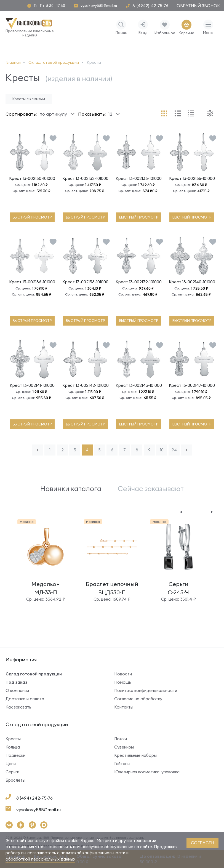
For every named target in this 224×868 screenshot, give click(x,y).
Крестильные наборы (135, 755)
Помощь (123, 682)
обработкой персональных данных (40, 859)
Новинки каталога (71, 489)
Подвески (15, 755)
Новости (123, 674)
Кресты (13, 739)
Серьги (12, 772)
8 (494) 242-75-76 (34, 798)
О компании (17, 690)
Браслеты (15, 780)
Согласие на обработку (138, 699)
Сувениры (124, 747)
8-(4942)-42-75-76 (150, 6)
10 (162, 450)
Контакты (124, 707)
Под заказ (16, 682)
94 (174, 450)
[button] (186, 512)
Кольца (13, 747)
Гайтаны (122, 764)
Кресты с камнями (29, 99)
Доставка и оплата (25, 699)
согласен (202, 843)
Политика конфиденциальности (146, 690)
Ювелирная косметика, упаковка (147, 772)
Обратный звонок (198, 6)
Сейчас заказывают (151, 489)
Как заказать (18, 707)
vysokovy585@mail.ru (99, 6)
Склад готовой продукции (34, 674)
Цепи (11, 764)
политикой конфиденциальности (93, 853)
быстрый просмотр (32, 217)
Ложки (121, 739)
